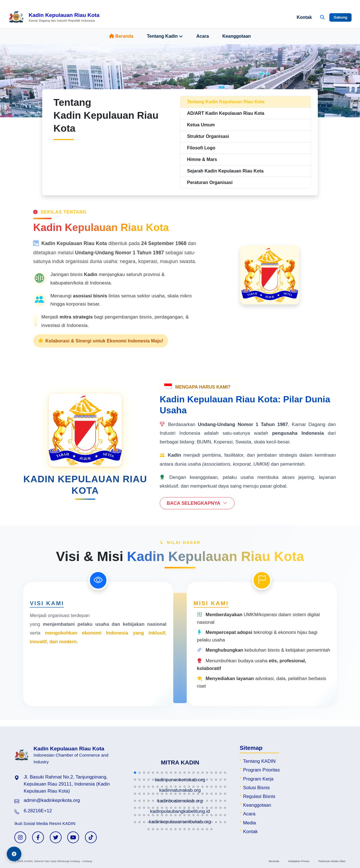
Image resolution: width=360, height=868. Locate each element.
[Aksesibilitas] (14, 854)
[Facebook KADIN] (38, 837)
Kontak (304, 17)
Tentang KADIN (259, 761)
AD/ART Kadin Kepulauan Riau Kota (226, 113)
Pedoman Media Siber (332, 861)
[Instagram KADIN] (20, 837)
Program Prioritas (261, 770)
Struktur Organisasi (208, 136)
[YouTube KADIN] (73, 837)
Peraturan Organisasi (210, 182)
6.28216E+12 (38, 811)
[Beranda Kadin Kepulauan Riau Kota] (54, 17)
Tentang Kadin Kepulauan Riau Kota (226, 102)
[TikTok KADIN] (91, 837)
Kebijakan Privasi (299, 861)
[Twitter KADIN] (56, 837)
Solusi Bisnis (256, 788)
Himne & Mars (202, 159)
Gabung (340, 17)
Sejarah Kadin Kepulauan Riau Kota (225, 171)
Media (249, 823)
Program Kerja (258, 779)
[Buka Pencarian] (322, 17)
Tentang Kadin (165, 36)
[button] (135, 773)
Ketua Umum (201, 125)
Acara (202, 36)
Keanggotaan (237, 36)
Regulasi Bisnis (259, 796)
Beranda (121, 36)
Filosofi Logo (201, 148)
